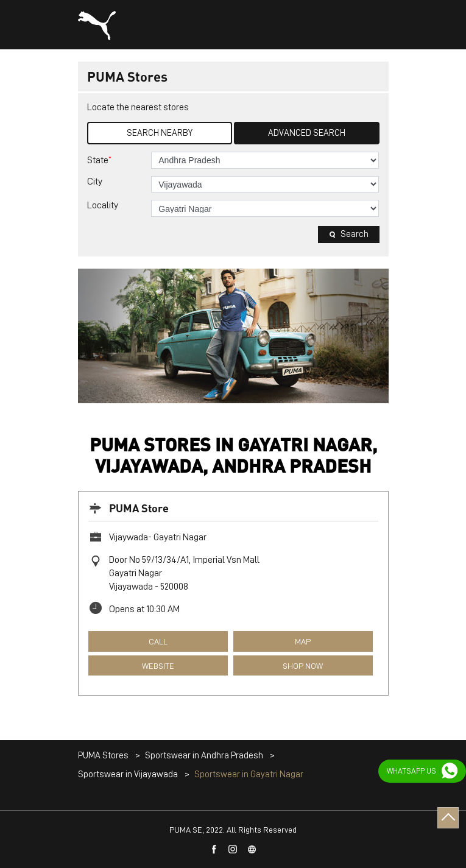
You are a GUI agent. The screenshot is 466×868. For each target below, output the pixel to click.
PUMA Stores (104, 756)
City (95, 182)
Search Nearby (160, 133)
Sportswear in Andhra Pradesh (204, 756)
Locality (103, 205)
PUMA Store (139, 508)
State (99, 160)
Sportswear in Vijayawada (128, 774)
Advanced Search (307, 133)
